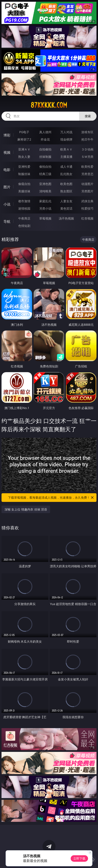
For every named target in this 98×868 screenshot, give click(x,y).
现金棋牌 (66, 139)
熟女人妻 (24, 157)
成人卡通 (66, 167)
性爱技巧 (87, 208)
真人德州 (45, 132)
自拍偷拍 (45, 149)
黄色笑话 (66, 208)
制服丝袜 (24, 174)
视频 (7, 152)
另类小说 (45, 208)
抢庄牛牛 (87, 139)
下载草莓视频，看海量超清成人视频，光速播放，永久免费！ (51, 498)
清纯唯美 (45, 191)
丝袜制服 (45, 157)
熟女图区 (66, 191)
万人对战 (66, 132)
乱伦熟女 (66, 174)
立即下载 (79, 858)
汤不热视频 (66, 218)
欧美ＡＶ (66, 149)
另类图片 (87, 191)
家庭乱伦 (45, 201)
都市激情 (24, 201)
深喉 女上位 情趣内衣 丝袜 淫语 (26, 509)
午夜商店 (24, 218)
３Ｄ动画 (87, 149)
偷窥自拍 (24, 184)
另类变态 (87, 174)
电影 (7, 170)
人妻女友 (66, 201)
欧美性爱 (87, 167)
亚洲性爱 (24, 167)
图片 (7, 187)
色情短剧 (24, 226)
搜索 (88, 116)
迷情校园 (24, 208)
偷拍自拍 (45, 167)
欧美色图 (66, 184)
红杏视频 (87, 218)
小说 (7, 204)
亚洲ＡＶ (24, 149)
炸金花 (45, 139)
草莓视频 (45, 218)
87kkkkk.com (49, 105)
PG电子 (24, 132)
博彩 (7, 135)
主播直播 (66, 157)
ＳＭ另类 (87, 157)
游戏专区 (87, 132)
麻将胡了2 (24, 139)
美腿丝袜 (24, 191)
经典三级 (45, 174)
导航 (7, 221)
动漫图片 (87, 184)
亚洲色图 (45, 184)
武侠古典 (87, 201)
